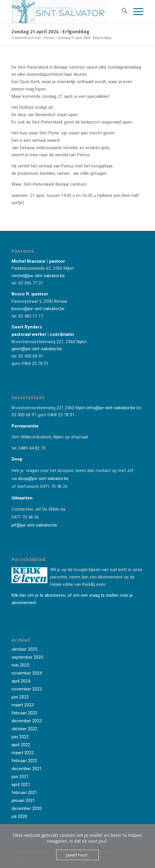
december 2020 (27, 808)
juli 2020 (19, 816)
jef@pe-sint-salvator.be (34, 525)
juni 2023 (20, 697)
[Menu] (135, 12)
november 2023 (27, 689)
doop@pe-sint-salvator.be (43, 479)
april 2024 (21, 681)
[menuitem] (121, 12)
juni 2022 (20, 737)
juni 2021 (20, 777)
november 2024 (27, 673)
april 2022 (21, 745)
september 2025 (27, 657)
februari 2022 (24, 761)
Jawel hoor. (77, 855)
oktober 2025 (24, 649)
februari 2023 (24, 713)
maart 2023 (23, 705)
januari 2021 (23, 800)
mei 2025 (20, 665)
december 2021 (27, 769)
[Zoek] (121, 12)
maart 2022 (23, 753)
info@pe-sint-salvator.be (110, 408)
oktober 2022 (24, 729)
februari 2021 (24, 793)
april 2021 (21, 785)
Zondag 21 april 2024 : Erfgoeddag (50, 32)
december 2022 (27, 721)
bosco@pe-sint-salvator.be (38, 309)
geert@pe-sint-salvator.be (37, 349)
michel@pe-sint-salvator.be (38, 276)
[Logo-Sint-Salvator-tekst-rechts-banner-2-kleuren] (64, 12)
